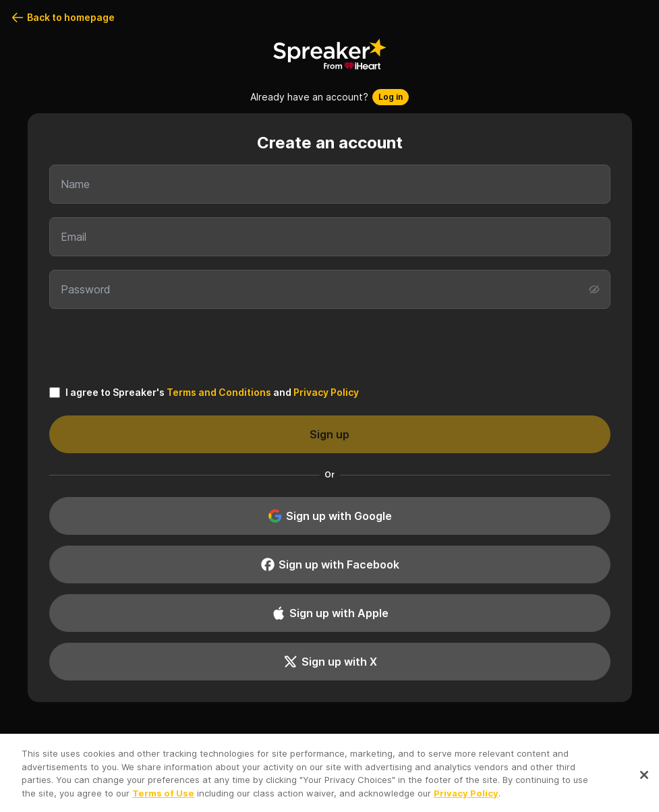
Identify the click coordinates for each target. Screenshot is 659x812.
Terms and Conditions (219, 392)
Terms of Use (163, 796)
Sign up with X (330, 662)
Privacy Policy (326, 392)
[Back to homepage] (330, 54)
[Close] (644, 778)
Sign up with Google (329, 516)
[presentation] (330, 346)
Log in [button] (391, 97)
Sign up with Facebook (329, 564)
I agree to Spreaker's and (212, 393)
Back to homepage (63, 18)
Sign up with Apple (329, 613)
